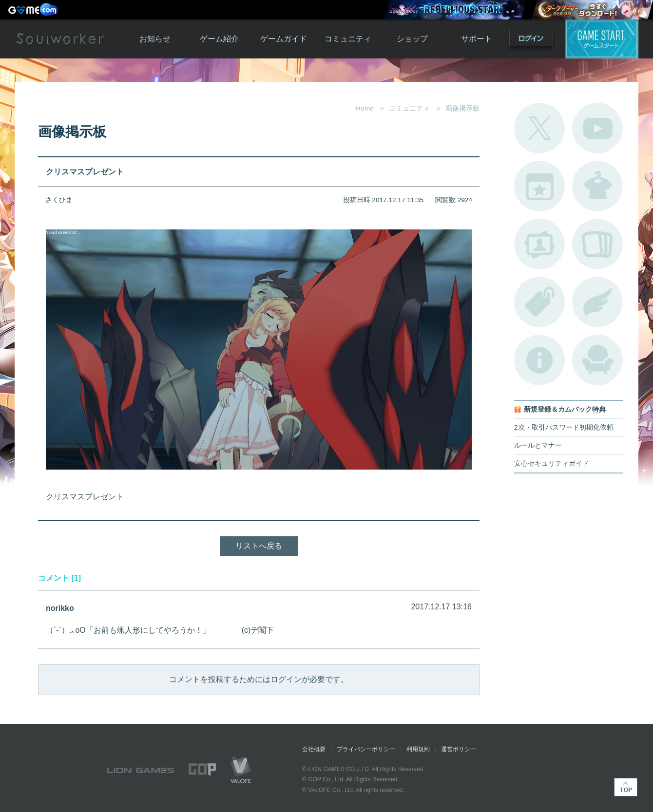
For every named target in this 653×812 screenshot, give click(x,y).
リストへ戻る (259, 546)
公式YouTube (597, 128)
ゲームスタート (602, 39)
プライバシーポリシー (366, 749)
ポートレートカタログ (539, 244)
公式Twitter (539, 128)
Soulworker (59, 39)
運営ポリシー (459, 749)
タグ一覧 (539, 302)
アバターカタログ (597, 186)
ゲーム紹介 (219, 39)
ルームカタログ (597, 360)
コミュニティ (348, 39)
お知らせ (155, 39)
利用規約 (418, 749)
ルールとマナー (538, 445)
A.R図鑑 (597, 244)
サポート (477, 39)
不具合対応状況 (539, 360)
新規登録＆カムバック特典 (565, 409)
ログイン (531, 40)
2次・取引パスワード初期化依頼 (564, 427)
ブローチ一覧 (597, 302)
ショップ (412, 39)
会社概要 (314, 749)
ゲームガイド (284, 39)
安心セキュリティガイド (552, 463)
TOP (626, 787)
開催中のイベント (539, 186)
